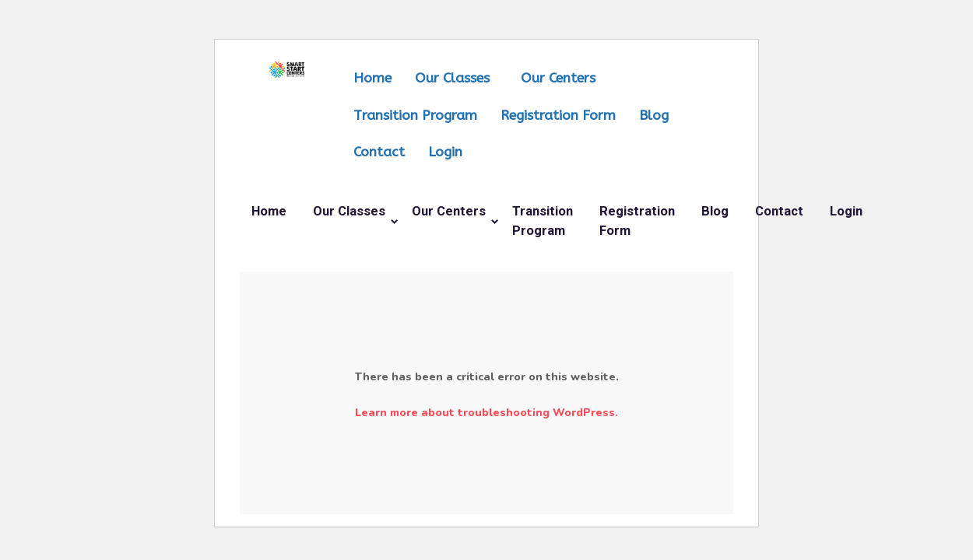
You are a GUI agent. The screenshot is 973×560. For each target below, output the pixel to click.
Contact (379, 152)
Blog (654, 115)
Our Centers (558, 78)
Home (372, 78)
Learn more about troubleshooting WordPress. (486, 413)
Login (445, 152)
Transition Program (415, 115)
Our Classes (452, 78)
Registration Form (558, 115)
